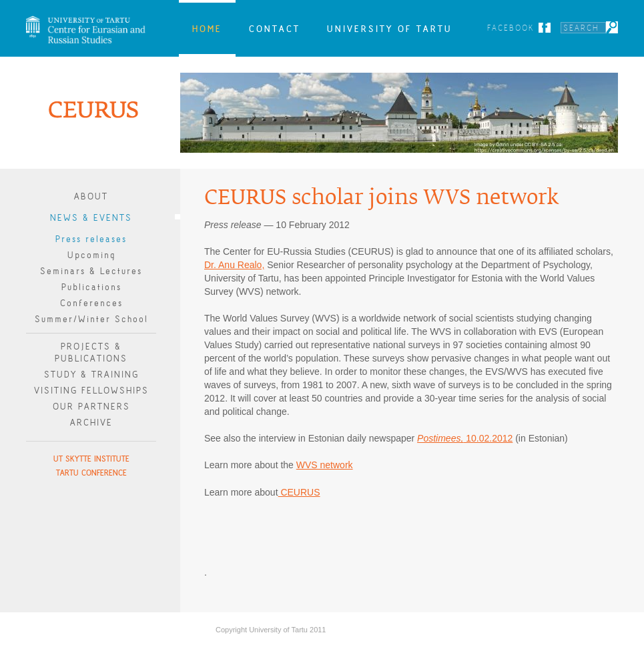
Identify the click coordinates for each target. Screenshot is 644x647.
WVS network (325, 465)
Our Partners (91, 407)
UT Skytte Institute (91, 459)
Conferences (91, 303)
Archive (91, 423)
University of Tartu (390, 29)
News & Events (91, 218)
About (91, 196)
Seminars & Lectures (91, 271)
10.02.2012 (465, 438)
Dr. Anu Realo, (234, 265)
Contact (275, 29)
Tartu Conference (91, 473)
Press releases (91, 239)
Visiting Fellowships (91, 391)
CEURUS (299, 492)
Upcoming (91, 255)
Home (207, 29)
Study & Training (91, 375)
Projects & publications (91, 353)
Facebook (511, 28)
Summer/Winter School (91, 319)
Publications (91, 287)
